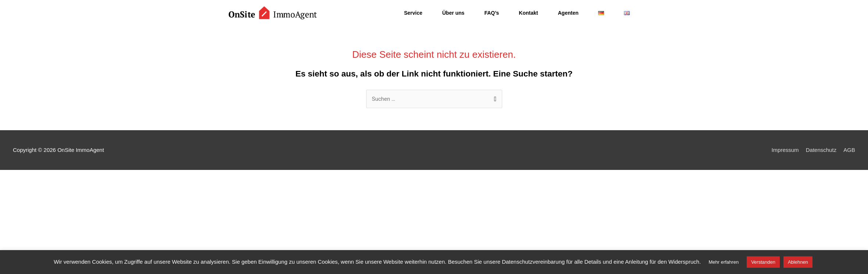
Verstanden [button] (763, 262)
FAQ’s (492, 13)
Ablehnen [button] (798, 262)
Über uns (453, 13)
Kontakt (528, 13)
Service (413, 13)
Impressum (785, 150)
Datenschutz (821, 150)
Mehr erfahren (724, 262)
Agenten (568, 13)
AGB (849, 150)
